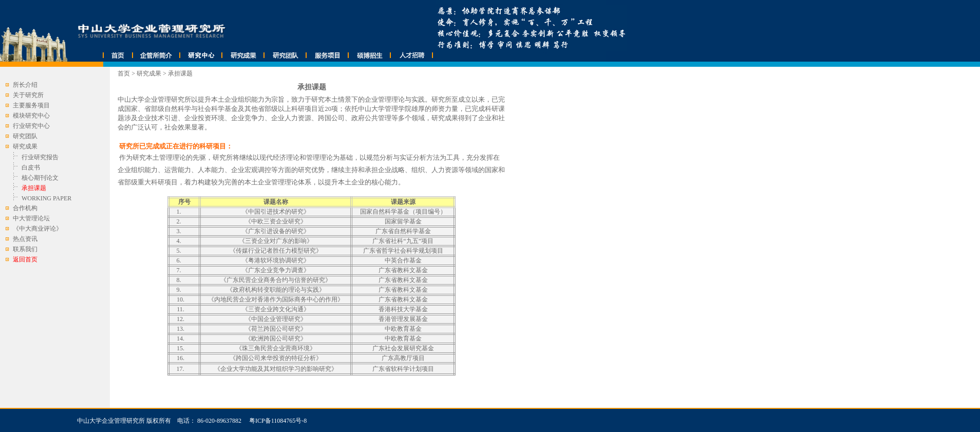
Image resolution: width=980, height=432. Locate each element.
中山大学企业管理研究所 (111, 421)
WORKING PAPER (46, 198)
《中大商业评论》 (37, 229)
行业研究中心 (31, 126)
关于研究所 (28, 95)
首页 (124, 73)
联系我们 (25, 249)
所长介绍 (25, 85)
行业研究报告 (40, 157)
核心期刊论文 (40, 178)
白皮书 (31, 167)
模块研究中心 (31, 116)
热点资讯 (25, 239)
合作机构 (25, 208)
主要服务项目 (31, 105)
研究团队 (25, 136)
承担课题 (180, 73)
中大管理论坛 (31, 218)
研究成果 (149, 73)
